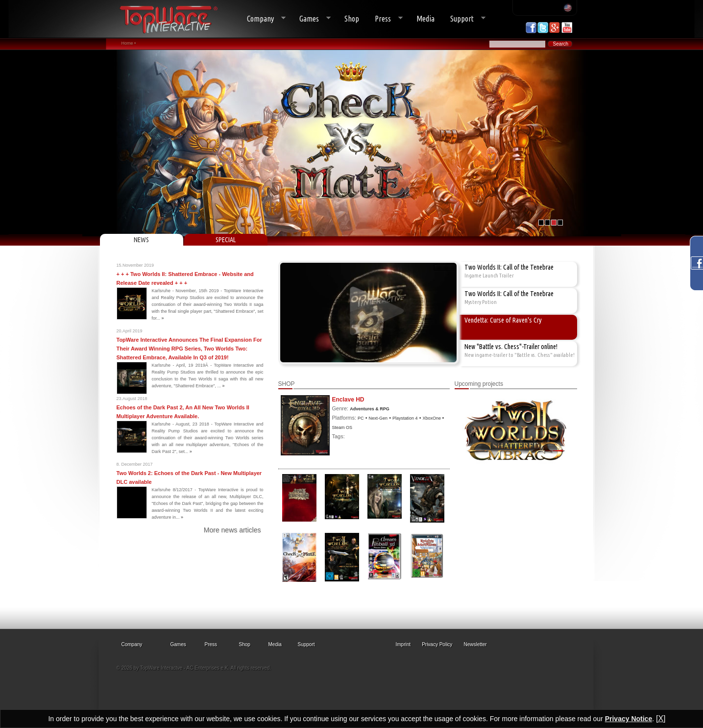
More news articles (232, 530)
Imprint (403, 644)
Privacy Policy (437, 644)
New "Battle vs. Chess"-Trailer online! (511, 347)
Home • (129, 43)
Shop (352, 19)
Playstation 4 (405, 418)
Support (464, 19)
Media (425, 19)
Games (311, 19)
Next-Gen (378, 418)
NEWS (141, 240)
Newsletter (475, 644)
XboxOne (433, 418)
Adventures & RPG (370, 409)
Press (385, 19)
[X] (661, 718)
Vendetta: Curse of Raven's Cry (503, 320)
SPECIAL (226, 240)
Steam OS (342, 427)
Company (262, 19)
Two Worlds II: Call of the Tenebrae (509, 267)
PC (361, 418)
